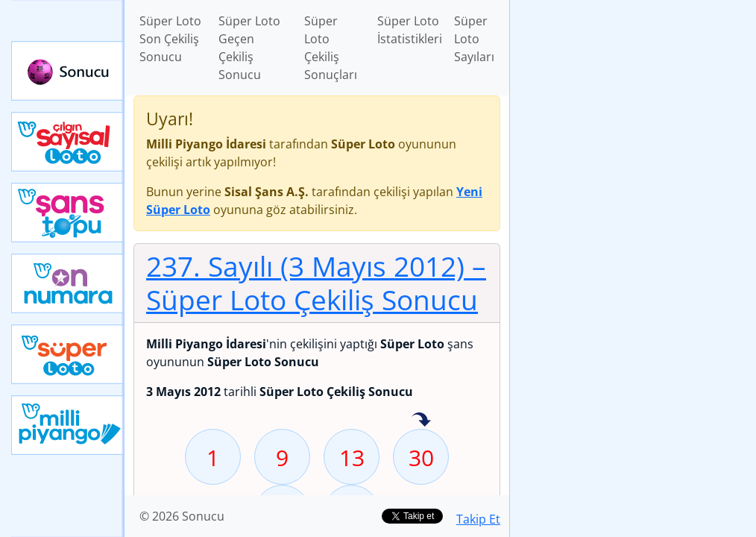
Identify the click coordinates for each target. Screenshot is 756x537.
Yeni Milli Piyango (68, 425)
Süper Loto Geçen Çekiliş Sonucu (249, 48)
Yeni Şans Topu (68, 213)
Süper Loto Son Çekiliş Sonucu (170, 39)
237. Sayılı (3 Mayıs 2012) (316, 283)
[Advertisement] (633, 105)
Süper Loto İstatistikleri (410, 30)
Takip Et (478, 519)
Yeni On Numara (68, 283)
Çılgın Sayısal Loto (68, 142)
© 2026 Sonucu (182, 516)
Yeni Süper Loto (68, 354)
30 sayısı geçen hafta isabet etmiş (421, 421)
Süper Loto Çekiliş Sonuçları (331, 48)
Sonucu (68, 71)
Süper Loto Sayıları (474, 39)
